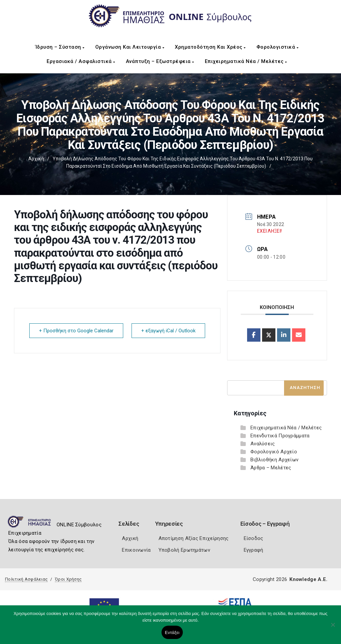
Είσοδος (254, 538)
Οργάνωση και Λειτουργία (130, 47)
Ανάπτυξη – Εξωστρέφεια (160, 61)
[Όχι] (333, 628)
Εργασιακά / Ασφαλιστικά (81, 61)
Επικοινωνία (136, 550)
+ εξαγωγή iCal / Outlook (168, 331)
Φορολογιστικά (278, 47)
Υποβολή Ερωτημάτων (184, 550)
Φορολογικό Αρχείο (274, 452)
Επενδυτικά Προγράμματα (280, 436)
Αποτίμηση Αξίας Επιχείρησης (194, 538)
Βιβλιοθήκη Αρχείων (274, 460)
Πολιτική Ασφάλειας (26, 579)
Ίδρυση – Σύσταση (60, 47)
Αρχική (36, 159)
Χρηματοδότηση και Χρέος (210, 47)
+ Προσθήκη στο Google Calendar (76, 331)
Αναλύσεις (263, 444)
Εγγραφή (254, 550)
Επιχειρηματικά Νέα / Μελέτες (246, 61)
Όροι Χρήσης (68, 579)
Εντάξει (172, 632)
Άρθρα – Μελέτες (271, 468)
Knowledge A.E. (308, 579)
